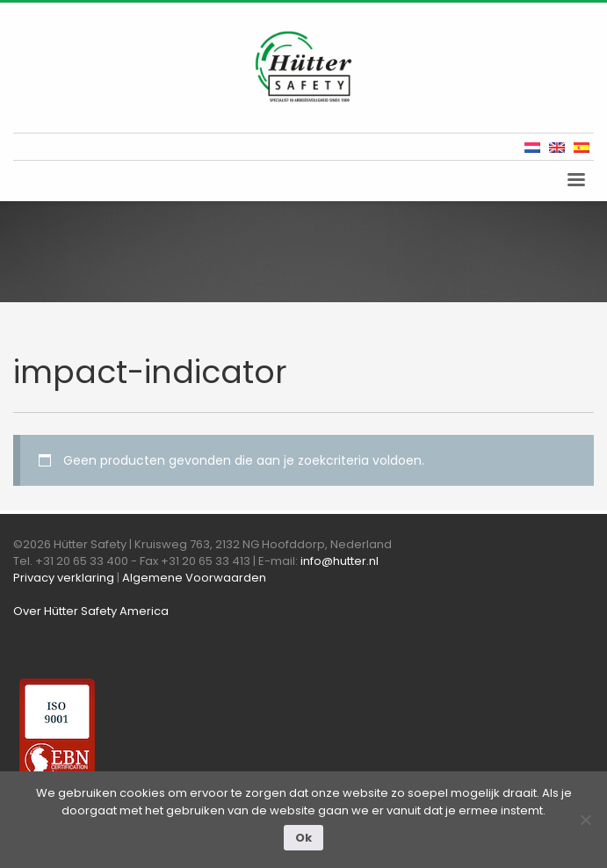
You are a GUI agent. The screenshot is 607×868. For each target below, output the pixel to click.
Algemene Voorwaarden (194, 578)
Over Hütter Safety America (91, 611)
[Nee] (585, 820)
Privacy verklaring (64, 578)
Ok (303, 838)
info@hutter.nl (340, 561)
